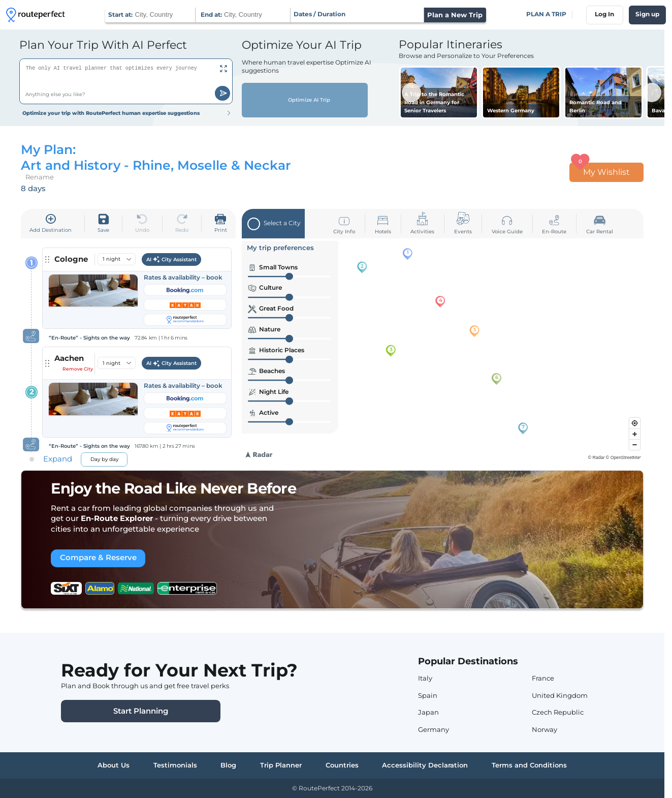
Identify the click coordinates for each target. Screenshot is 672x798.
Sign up (647, 14)
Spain (428, 695)
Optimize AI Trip (305, 100)
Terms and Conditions (529, 765)
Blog (228, 765)
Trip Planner (281, 765)
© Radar (597, 457)
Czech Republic (558, 712)
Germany (434, 729)
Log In (604, 14)
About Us (114, 765)
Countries (342, 765)
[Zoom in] (635, 434)
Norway (545, 729)
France (543, 678)
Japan (428, 712)
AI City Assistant (172, 260)
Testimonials (175, 765)
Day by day (104, 459)
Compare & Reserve (98, 558)
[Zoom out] (635, 444)
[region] (443, 350)
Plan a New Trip (455, 15)
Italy (425, 678)
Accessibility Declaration (425, 765)
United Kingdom (560, 695)
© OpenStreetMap (624, 457)
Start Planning (141, 711)
